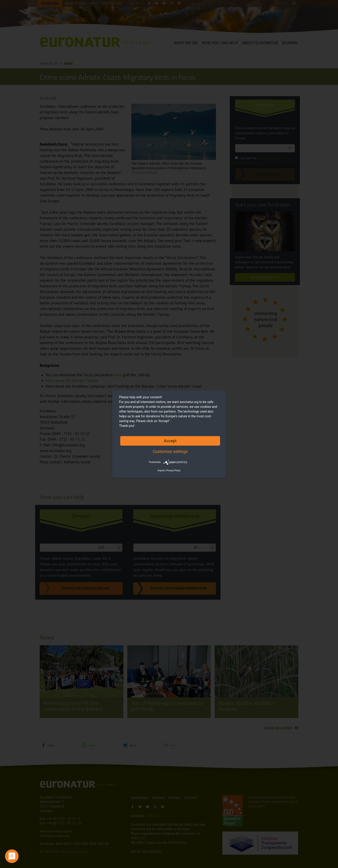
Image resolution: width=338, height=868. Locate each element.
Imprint (161, 471)
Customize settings (170, 451)
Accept (170, 441)
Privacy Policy (174, 471)
